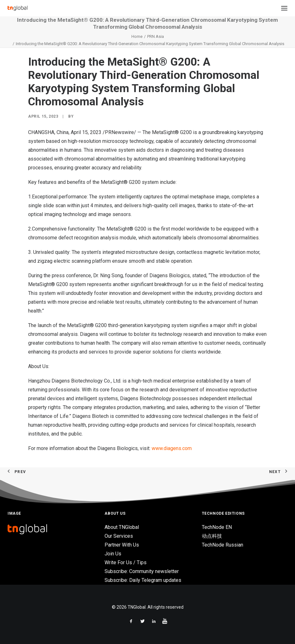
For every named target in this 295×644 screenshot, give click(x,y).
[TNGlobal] (18, 8)
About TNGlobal (122, 527)
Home (137, 36)
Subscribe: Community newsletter (142, 571)
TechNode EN (217, 527)
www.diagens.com (172, 448)
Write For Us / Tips (126, 562)
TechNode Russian (223, 545)
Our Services (119, 536)
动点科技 (212, 536)
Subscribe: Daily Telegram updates (143, 580)
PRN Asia (156, 36)
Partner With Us (122, 545)
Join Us (113, 554)
